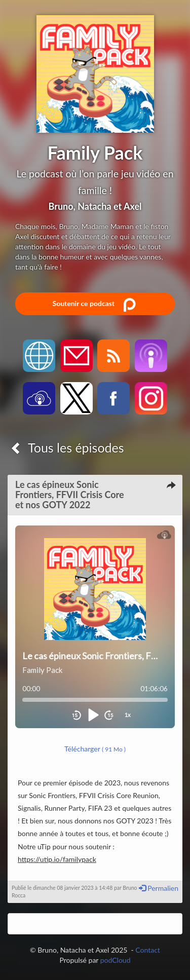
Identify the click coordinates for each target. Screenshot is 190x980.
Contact (148, 950)
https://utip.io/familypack (57, 859)
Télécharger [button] (95, 749)
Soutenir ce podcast (95, 304)
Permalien (159, 888)
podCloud (116, 960)
